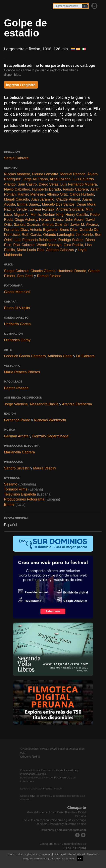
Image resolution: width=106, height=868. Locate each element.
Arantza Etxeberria (77, 404)
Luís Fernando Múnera (78, 184)
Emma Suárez (29, 204)
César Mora (86, 204)
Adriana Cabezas (60, 250)
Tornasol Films (16, 489)
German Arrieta (16, 436)
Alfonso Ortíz (57, 194)
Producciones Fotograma (24, 499)
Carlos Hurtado (82, 194)
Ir (85, 6)
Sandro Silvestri (17, 468)
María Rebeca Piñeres (22, 372)
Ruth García (31, 235)
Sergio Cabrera (16, 158)
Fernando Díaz (16, 230)
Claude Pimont (68, 199)
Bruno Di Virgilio (17, 308)
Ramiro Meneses (31, 194)
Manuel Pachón (73, 174)
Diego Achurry (26, 220)
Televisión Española (20, 494)
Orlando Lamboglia (58, 235)
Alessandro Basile (44, 404)
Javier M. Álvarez (84, 225)
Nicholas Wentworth (50, 420)
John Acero (74, 220)
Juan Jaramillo (43, 199)
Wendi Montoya (49, 245)
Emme (9, 505)
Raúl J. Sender (16, 209)
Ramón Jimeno (49, 276)
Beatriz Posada (16, 388)
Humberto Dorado (46, 189)
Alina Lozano (60, 179)
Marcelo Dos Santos (58, 204)
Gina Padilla (73, 245)
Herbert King (53, 215)
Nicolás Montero (17, 174)
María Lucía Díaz (31, 250)
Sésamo (11, 484)
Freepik (47, 789)
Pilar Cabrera (24, 245)
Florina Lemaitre (45, 174)
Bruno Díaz (68, 230)
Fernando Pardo (17, 420)
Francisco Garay (17, 340)
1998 (47, 49)
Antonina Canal (60, 356)
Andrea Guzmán (55, 225)
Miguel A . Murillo (28, 215)
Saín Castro (27, 184)
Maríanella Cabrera (19, 452)
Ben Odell (25, 276)
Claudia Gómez (43, 271)
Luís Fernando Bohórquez (35, 240)
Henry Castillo (77, 215)
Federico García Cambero (25, 356)
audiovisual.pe (68, 770)
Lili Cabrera (85, 356)
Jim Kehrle (84, 235)
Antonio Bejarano (44, 230)
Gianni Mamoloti (17, 292)
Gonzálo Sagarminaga (50, 436)
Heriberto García (17, 324)
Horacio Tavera (51, 220)
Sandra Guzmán (27, 225)
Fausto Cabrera (75, 189)
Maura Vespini (45, 468)
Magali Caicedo (16, 199)
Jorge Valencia (16, 404)
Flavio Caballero (17, 189)
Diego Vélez (48, 184)
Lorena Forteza (42, 209)
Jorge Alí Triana (35, 179)
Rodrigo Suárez (71, 240)
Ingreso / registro (21, 85)
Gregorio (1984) (30, 757)
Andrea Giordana (70, 209)
